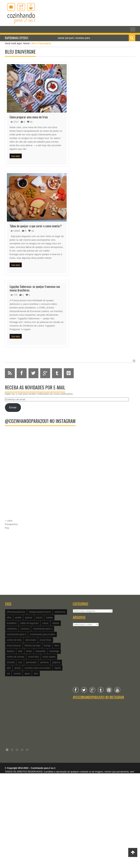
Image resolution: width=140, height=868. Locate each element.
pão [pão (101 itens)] (9, 668)
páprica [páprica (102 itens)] (56, 662)
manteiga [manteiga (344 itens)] (54, 651)
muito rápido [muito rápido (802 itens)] (49, 657)
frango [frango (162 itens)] (48, 645)
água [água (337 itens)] (27, 673)
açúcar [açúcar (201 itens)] (29, 617)
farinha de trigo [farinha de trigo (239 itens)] (33, 645)
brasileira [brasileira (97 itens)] (12, 623)
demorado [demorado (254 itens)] (31, 640)
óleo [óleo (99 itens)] (36, 673)
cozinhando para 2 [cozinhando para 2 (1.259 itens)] (17, 634)
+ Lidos (9, 521)
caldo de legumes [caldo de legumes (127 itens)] (29, 623)
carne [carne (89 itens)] (45, 623)
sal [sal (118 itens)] (8, 673)
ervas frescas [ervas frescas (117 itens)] (14, 645)
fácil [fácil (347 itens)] (57, 645)
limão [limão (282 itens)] (29, 651)
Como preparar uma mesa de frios (29, 117)
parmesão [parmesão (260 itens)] (31, 662)
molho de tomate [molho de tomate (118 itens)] (16, 657)
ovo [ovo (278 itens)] (20, 662)
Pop (7, 528)
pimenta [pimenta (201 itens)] (44, 662)
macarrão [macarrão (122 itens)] (41, 651)
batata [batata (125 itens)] (49, 617)
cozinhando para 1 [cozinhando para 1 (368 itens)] (43, 629)
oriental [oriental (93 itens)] (11, 662)
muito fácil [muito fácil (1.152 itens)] (33, 657)
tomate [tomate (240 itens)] (17, 673)
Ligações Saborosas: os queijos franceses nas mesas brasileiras (35, 288)
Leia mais (16, 156)
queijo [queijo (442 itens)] (18, 668)
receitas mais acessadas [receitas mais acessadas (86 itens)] (37, 668)
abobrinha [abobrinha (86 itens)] (60, 612)
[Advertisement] (70, 486)
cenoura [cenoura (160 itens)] (25, 629)
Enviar (13, 407)
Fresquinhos (11, 524)
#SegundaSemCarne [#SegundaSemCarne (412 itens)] (40, 612)
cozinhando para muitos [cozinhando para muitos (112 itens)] (42, 634)
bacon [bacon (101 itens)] (39, 617)
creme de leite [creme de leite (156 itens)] (14, 640)
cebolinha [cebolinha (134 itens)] (12, 629)
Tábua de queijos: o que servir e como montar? (36, 226)
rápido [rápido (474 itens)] (57, 668)
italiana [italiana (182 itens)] (11, 651)
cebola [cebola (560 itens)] (56, 623)
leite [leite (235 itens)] (20, 651)
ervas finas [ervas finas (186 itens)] (46, 640)
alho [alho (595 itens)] (9, 617)
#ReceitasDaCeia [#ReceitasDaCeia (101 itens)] (16, 612)
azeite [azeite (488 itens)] (18, 617)
